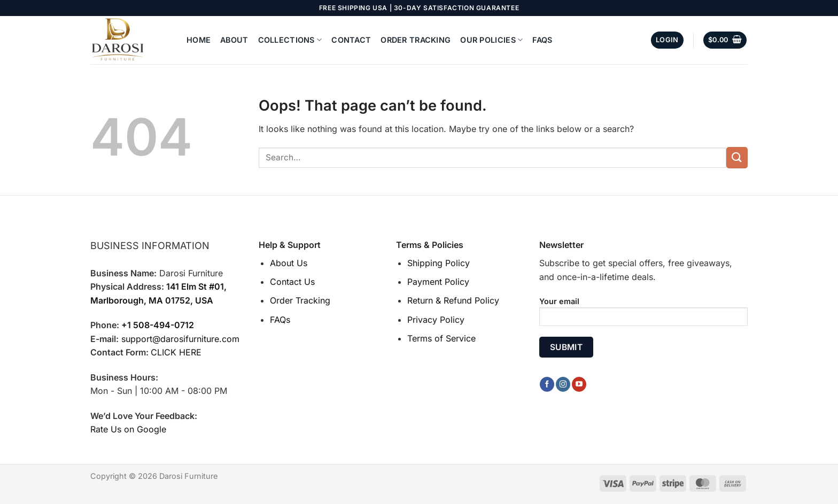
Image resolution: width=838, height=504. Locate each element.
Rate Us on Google (128, 429)
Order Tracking (416, 40)
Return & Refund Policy (453, 300)
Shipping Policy (439, 263)
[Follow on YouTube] (579, 384)
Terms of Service (441, 338)
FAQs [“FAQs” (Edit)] (280, 320)
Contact (351, 40)
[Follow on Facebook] (547, 384)
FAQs (542, 40)
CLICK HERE (176, 352)
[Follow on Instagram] (563, 384)
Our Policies (491, 40)
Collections (290, 40)
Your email (643, 315)
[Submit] (737, 157)
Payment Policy (438, 282)
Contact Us (292, 282)
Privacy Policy (436, 320)
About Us (289, 263)
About (234, 40)
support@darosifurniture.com (180, 339)
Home (199, 40)
